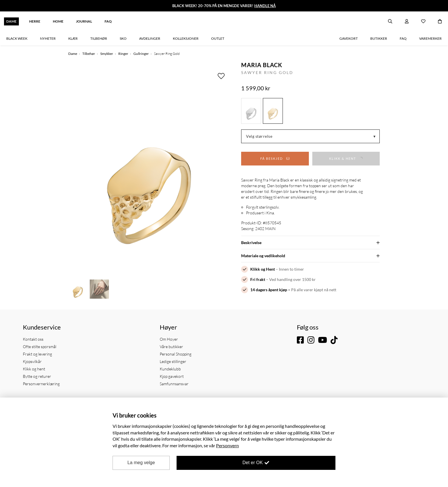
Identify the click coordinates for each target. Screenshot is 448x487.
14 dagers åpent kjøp (269, 290)
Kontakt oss (33, 339)
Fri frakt (258, 279)
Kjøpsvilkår (32, 361)
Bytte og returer (37, 376)
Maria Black (262, 65)
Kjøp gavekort (172, 376)
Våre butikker (171, 347)
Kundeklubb (170, 369)
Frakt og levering (37, 354)
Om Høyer (169, 339)
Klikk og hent (34, 369)
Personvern (227, 445)
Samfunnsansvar (174, 384)
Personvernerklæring (41, 384)
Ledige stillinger (173, 361)
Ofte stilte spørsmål (40, 347)
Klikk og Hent (263, 269)
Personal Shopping (176, 354)
